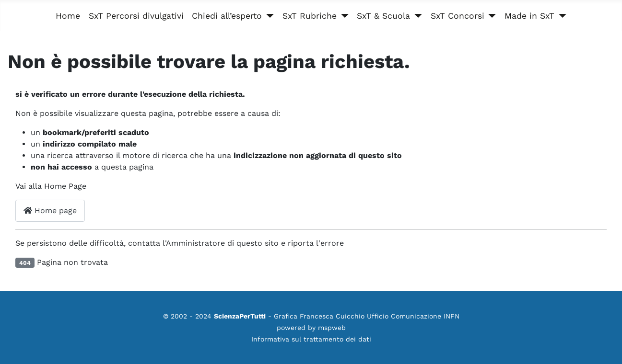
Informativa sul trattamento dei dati (311, 339)
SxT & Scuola (383, 16)
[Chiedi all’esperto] (268, 16)
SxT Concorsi (458, 16)
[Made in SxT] (560, 16)
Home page (50, 210)
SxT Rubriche (310, 16)
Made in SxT (529, 16)
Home (68, 16)
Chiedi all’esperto (227, 16)
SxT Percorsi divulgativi (136, 16)
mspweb (332, 328)
